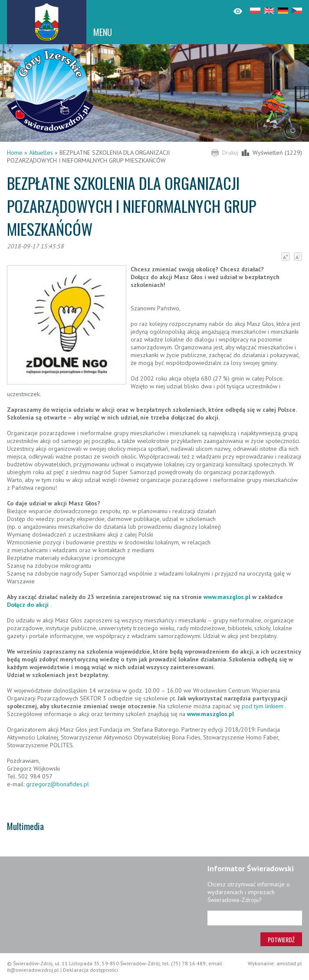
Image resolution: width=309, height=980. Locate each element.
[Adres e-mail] (255, 918)
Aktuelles (41, 153)
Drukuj (230, 153)
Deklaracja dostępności (90, 970)
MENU (103, 32)
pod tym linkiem (263, 706)
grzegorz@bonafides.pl (58, 784)
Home (15, 153)
